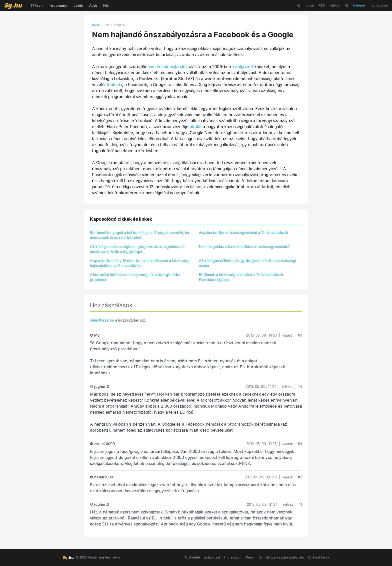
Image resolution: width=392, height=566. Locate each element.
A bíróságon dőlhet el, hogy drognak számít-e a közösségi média (247, 263)
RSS (322, 5)
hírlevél (335, 5)
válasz (287, 335)
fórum (310, 5)
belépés (359, 5)
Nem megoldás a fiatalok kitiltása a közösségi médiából (245, 247)
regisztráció (379, 5)
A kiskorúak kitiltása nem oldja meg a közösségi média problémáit (135, 277)
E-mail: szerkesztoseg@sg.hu (282, 557)
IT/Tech (36, 5)
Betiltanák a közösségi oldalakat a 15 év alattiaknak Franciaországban (241, 277)
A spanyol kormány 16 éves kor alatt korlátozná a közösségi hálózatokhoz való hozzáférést (140, 263)
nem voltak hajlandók (167, 67)
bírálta (195, 127)
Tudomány (58, 5)
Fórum (251, 557)
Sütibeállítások (319, 557)
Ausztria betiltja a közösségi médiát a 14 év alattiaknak (244, 233)
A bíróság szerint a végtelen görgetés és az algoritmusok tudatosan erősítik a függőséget (137, 249)
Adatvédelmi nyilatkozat (202, 557)
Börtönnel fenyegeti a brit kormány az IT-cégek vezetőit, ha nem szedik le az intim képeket (139, 235)
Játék (78, 5)
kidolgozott (243, 67)
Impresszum (233, 557)
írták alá (114, 85)
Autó (93, 5)
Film (107, 5)
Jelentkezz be (102, 320)
